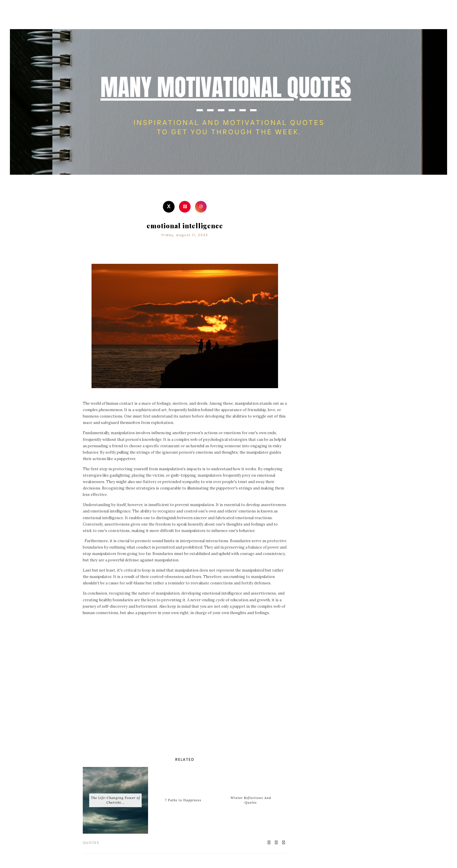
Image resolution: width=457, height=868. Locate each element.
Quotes (91, 843)
